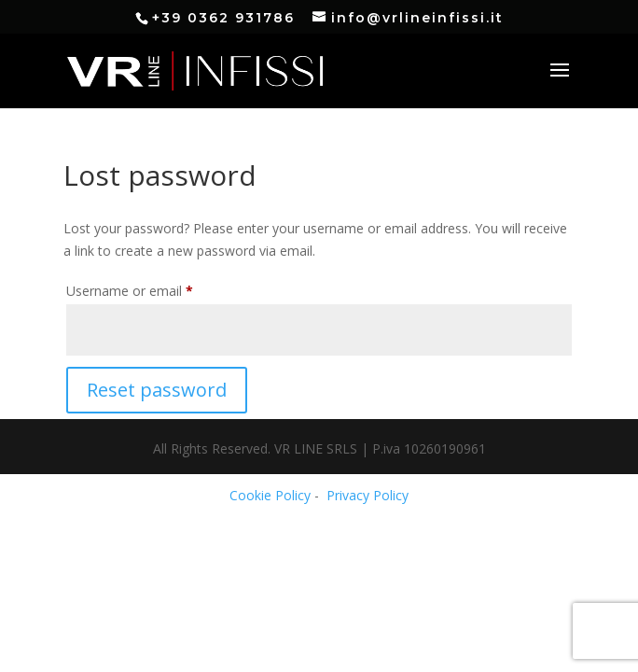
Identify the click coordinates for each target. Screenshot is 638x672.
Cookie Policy (270, 495)
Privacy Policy (368, 495)
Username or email (156, 289)
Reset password (157, 390)
